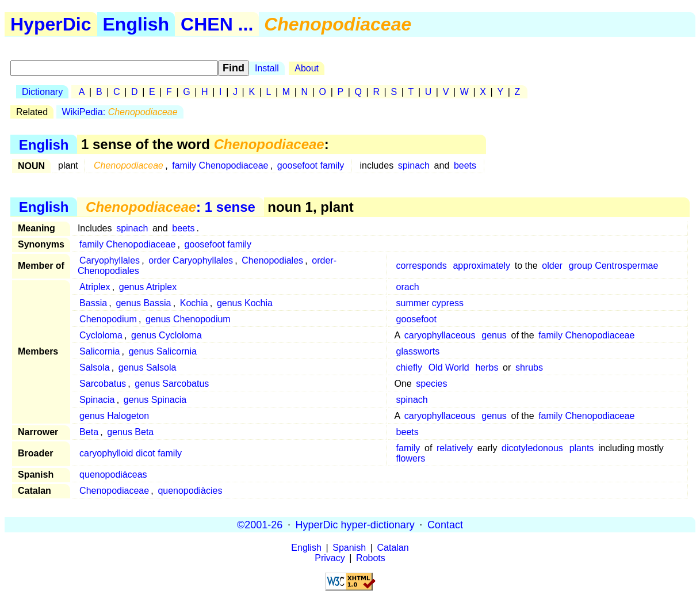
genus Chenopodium (188, 319)
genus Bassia (143, 303)
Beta (89, 432)
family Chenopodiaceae (220, 165)
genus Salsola (148, 367)
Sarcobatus (103, 384)
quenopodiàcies (190, 491)
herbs (487, 367)
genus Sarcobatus (172, 384)
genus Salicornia (163, 351)
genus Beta (130, 432)
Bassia (93, 303)
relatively (455, 448)
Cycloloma (101, 335)
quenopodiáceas (113, 475)
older (552, 266)
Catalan (393, 548)
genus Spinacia (155, 400)
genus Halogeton (114, 416)
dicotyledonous (532, 448)
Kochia (194, 303)
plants (582, 448)
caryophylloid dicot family (131, 453)
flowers (411, 458)
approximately (481, 266)
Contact (445, 524)
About (307, 68)
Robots (371, 558)
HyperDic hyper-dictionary (355, 524)
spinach (414, 165)
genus (494, 335)
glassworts (418, 351)
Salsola (94, 367)
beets (465, 165)
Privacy (330, 558)
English (136, 24)
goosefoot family (311, 165)
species (431, 384)
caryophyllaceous (440, 335)
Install (267, 68)
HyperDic (51, 24)
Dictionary (42, 92)
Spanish (349, 548)
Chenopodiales (272, 260)
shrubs (529, 367)
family (408, 448)
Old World (449, 367)
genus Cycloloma (167, 335)
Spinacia (97, 400)
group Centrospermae (614, 266)
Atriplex (95, 287)
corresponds (422, 266)
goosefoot (416, 319)
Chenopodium (108, 319)
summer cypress (430, 303)
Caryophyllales (110, 260)
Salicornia (100, 351)
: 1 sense (171, 207)
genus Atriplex (148, 287)
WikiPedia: (120, 112)
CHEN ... (217, 24)
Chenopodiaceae (114, 491)
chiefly (409, 367)
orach (408, 287)
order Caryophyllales (191, 260)
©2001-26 (260, 524)
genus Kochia (245, 303)
